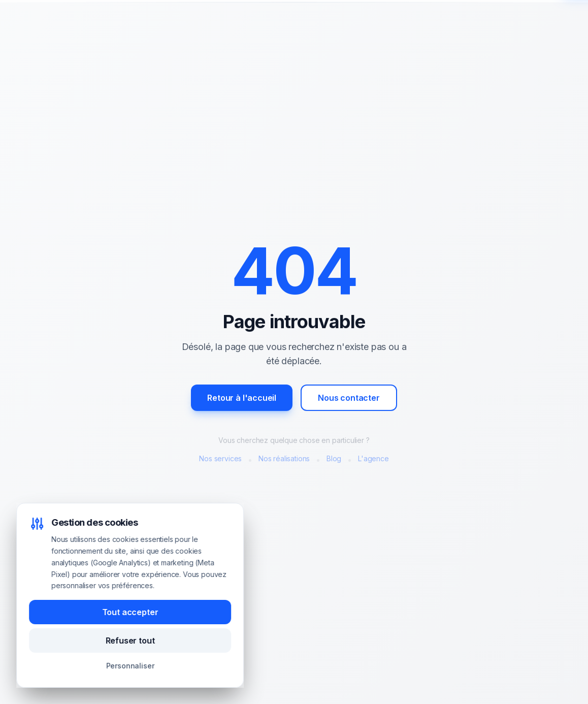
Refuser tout (131, 641)
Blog (334, 460)
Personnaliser (131, 666)
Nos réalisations (284, 460)
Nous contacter (349, 399)
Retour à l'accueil (242, 399)
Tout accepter (131, 612)
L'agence (373, 460)
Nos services (220, 460)
